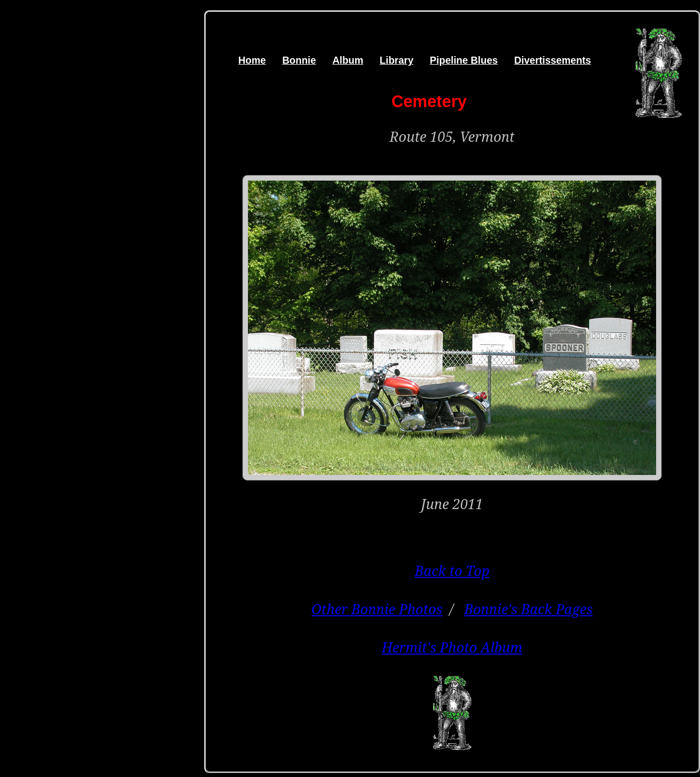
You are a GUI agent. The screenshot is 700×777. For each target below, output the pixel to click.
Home (252, 60)
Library (396, 60)
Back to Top (452, 571)
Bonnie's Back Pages (529, 609)
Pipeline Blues (464, 60)
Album (348, 60)
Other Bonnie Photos (377, 609)
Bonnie (299, 60)
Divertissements (553, 60)
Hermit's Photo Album (452, 647)
